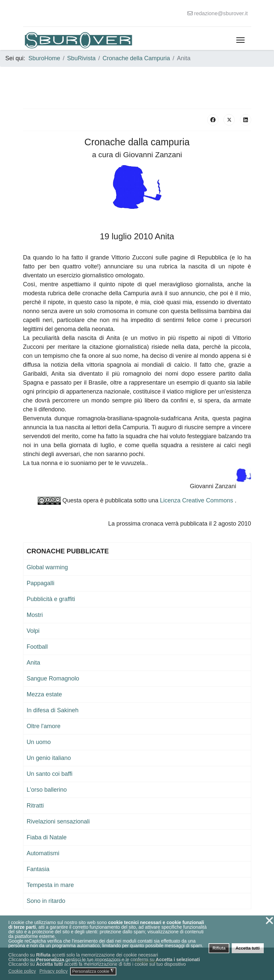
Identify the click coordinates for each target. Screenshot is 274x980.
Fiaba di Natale (47, 837)
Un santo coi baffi (50, 774)
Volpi (33, 631)
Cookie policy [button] (22, 971)
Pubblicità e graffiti (51, 599)
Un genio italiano (49, 758)
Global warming (47, 567)
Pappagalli (41, 583)
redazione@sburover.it (221, 13)
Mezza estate (44, 694)
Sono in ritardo (46, 901)
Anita (34, 663)
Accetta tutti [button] (248, 948)
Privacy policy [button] (54, 971)
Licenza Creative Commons (197, 500)
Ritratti (35, 806)
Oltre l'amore (44, 726)
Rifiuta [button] (219, 948)
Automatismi (43, 853)
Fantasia (38, 869)
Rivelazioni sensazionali (58, 821)
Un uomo (39, 742)
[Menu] (240, 40)
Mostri (35, 615)
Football (37, 647)
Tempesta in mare (50, 885)
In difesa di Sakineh (53, 710)
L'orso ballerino (47, 790)
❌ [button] (269, 921)
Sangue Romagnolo (53, 678)
